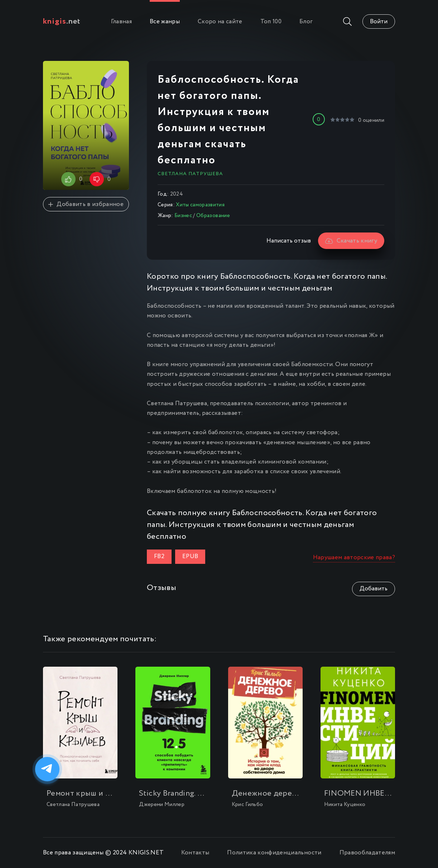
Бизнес (183, 216)
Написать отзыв (289, 241)
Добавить (374, 589)
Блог (306, 22)
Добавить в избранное (86, 204)
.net (62, 21)
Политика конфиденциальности (274, 853)
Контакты (195, 853)
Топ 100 (271, 22)
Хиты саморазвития (200, 205)
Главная (121, 22)
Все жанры (165, 22)
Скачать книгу (351, 241)
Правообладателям (367, 853)
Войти (379, 22)
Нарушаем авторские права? (354, 558)
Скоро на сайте (220, 22)
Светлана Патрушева (190, 174)
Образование (213, 216)
